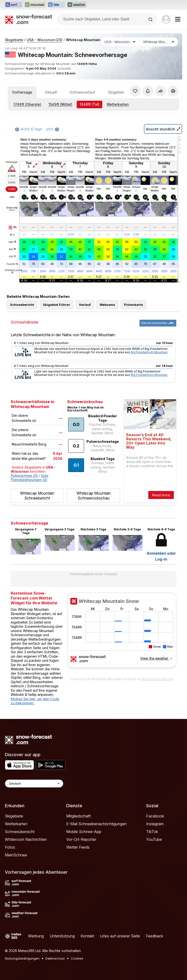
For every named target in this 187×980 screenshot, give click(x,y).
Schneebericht (22, 305)
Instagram (155, 824)
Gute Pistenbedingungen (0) (30, 478)
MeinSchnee (16, 855)
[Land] (120, 42)
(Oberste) (27, 104)
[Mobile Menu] (178, 19)
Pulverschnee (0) (24, 476)
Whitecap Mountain (83, 40)
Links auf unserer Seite (120, 936)
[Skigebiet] (159, 42)
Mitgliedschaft (78, 816)
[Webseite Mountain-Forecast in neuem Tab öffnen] (35, 5)
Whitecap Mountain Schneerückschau (94, 496)
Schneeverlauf (82, 92)
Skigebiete (14, 40)
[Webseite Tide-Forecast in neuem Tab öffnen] (56, 5)
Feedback (154, 936)
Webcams (107, 305)
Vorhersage (22, 92)
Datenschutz (55, 958)
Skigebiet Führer (56, 305)
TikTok (152, 832)
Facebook (155, 816)
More (12, 210)
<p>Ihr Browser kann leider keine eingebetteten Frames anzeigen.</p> (122, 633)
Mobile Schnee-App (84, 832)
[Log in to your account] (166, 19)
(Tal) (89, 104)
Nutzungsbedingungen (22, 958)
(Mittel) (60, 104)
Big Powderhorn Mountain (149, 352)
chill (12, 257)
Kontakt (87, 936)
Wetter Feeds (78, 847)
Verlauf (85, 305)
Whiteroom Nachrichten (26, 839)
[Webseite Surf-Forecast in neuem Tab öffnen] (14, 5)
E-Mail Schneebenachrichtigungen (96, 824)
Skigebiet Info (120, 92)
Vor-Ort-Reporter (81, 839)
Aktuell (51, 92)
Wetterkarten (118, 104)
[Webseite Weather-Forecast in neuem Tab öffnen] (77, 5)
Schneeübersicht (20, 832)
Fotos (10, 847)
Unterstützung (62, 936)
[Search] (151, 19)
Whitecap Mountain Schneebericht (37, 496)
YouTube (154, 839)
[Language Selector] (34, 784)
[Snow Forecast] (28, 19)
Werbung (36, 936)
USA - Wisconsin (45, 40)
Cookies (77, 958)
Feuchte (12, 264)
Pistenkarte (133, 305)
